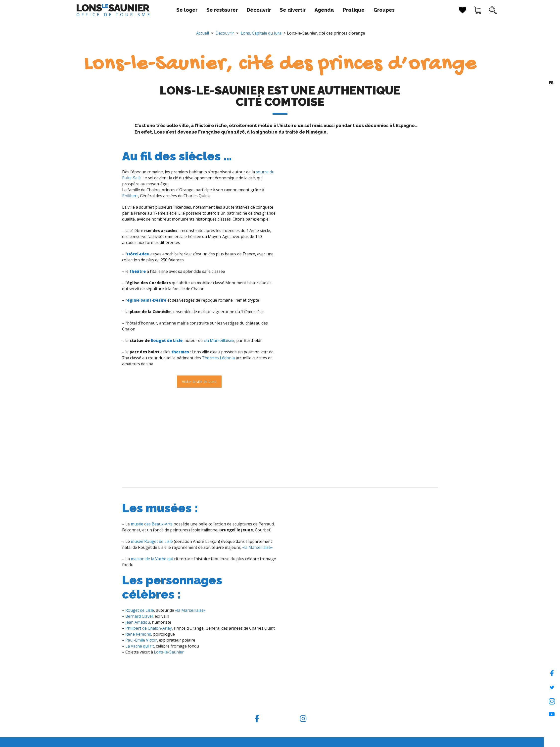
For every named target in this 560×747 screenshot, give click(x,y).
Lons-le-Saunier (169, 652)
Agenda (295, 10)
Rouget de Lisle (167, 340)
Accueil (203, 33)
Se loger (158, 10)
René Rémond (138, 634)
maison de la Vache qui (152, 559)
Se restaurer (193, 10)
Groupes (355, 10)
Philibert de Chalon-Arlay (149, 628)
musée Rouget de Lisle (152, 541)
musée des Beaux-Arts (152, 524)
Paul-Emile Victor (141, 640)
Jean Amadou (138, 622)
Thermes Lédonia (218, 358)
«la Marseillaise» (219, 340)
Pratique (325, 10)
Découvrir (230, 10)
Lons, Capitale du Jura (261, 33)
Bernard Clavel (139, 616)
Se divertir (264, 10)
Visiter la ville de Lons (199, 382)
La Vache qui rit (140, 646)
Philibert (130, 196)
